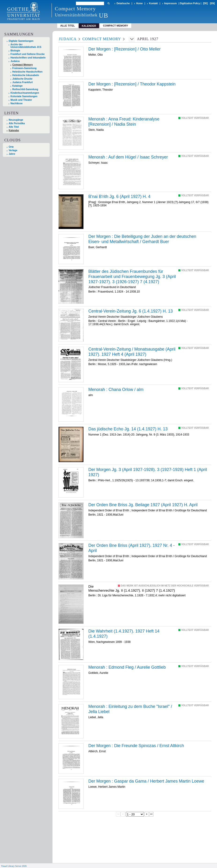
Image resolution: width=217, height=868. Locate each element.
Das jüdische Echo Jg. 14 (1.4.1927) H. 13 (128, 429)
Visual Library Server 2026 (14, 866)
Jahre (12, 154)
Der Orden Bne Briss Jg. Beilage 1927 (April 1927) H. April (143, 505)
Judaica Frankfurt (23, 82)
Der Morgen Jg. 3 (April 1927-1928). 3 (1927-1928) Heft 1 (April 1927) (148, 472)
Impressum (170, 3)
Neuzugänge (16, 120)
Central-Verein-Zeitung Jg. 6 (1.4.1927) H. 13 (131, 311)
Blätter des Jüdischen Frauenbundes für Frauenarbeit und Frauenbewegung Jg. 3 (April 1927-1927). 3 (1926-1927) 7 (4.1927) (132, 276)
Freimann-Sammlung (24, 68)
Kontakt (153, 3)
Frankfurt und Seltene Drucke (28, 54)
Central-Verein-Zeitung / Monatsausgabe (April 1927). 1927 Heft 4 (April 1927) (132, 352)
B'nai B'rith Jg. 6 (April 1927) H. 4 (119, 197)
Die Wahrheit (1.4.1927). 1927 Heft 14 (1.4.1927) (124, 634)
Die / (142, 239)
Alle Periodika (17, 123)
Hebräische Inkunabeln (26, 75)
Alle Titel (67, 26)
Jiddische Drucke (22, 79)
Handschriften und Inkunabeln (28, 58)
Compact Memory (115, 26)
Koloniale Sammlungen (24, 96)
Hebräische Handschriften (28, 72)
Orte (11, 147)
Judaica (15, 61)
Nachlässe (17, 103)
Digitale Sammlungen (21, 41)
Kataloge (18, 86)
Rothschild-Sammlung (25, 89)
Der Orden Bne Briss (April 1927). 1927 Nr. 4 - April (131, 548)
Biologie (15, 51)
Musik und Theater (21, 100)
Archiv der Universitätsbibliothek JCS (26, 46)
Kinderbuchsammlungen (25, 93)
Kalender (14, 130)
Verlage (13, 150)
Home (139, 3)
